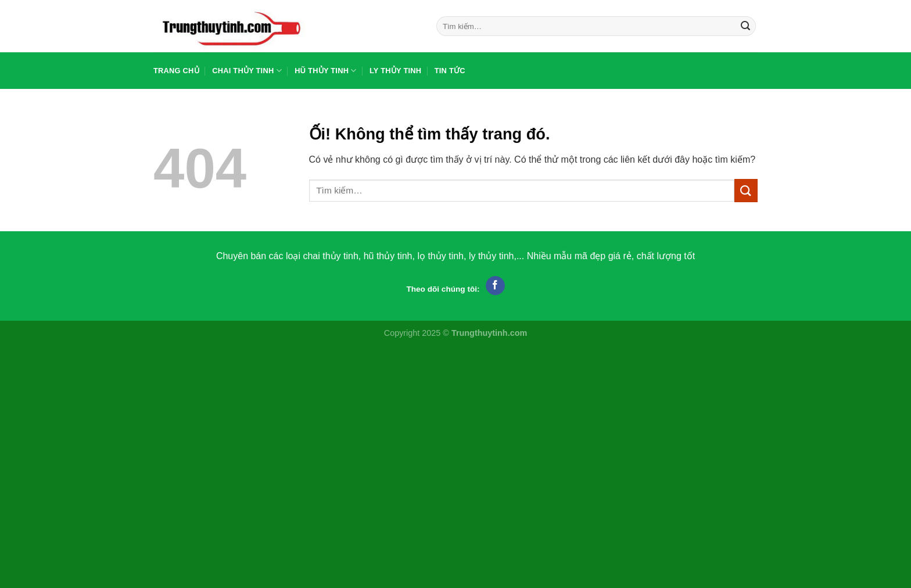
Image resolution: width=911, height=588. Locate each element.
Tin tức (450, 71)
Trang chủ (176, 71)
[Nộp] (745, 26)
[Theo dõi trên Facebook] (495, 286)
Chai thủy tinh (247, 71)
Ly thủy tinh (395, 71)
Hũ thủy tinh (325, 71)
